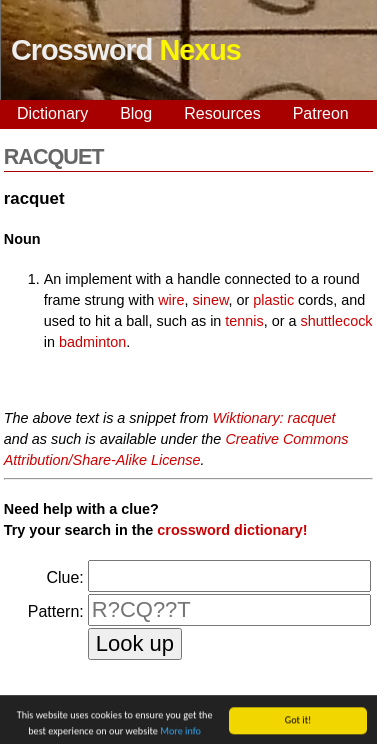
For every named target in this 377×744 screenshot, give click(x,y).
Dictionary (52, 113)
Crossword (126, 50)
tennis (244, 321)
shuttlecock (337, 321)
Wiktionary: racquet (274, 418)
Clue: (64, 577)
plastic (273, 300)
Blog (136, 113)
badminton (92, 342)
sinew (211, 300)
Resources (222, 113)
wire (171, 300)
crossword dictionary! (232, 530)
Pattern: (56, 611)
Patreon (321, 113)
